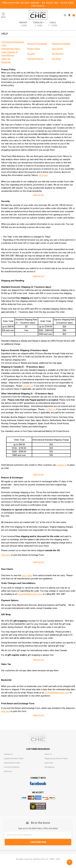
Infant (23, 24)
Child (53, 24)
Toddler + (38, 24)
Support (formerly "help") (14, 758)
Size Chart (49, 763)
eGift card (8, 771)
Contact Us (8, 754)
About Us (48, 754)
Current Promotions (12, 767)
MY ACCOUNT (70, 15)
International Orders (12, 763)
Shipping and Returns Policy (56, 758)
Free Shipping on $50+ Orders (21, 3)
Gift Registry (49, 767)
